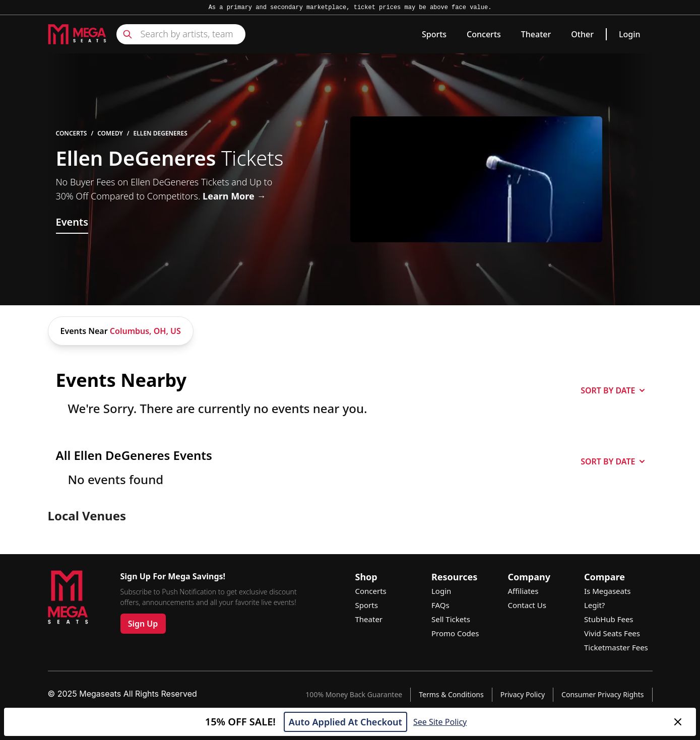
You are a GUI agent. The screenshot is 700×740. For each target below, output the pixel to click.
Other (582, 34)
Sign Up (143, 624)
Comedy (110, 133)
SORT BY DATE (612, 390)
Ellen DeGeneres (161, 133)
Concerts (484, 34)
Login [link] (630, 34)
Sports (434, 34)
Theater (536, 34)
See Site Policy (440, 722)
